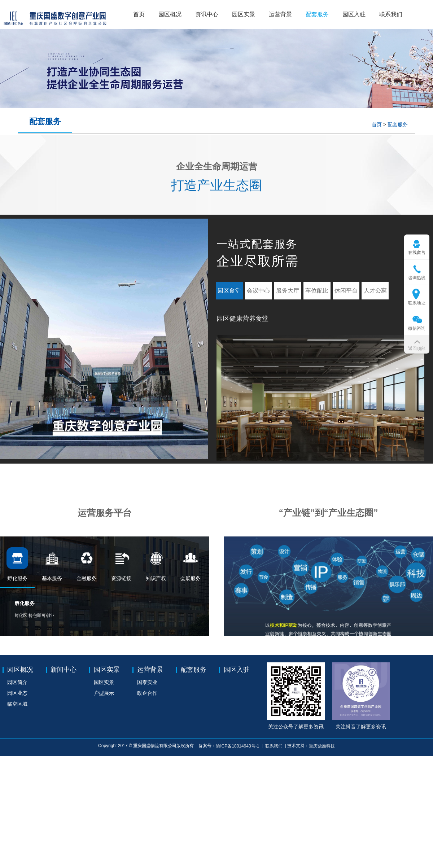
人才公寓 (375, 291)
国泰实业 (147, 682)
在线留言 (417, 253)
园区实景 (244, 14)
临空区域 (17, 704)
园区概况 (170, 14)
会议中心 (258, 291)
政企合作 (147, 693)
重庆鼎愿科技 (322, 746)
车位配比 (317, 291)
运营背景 (280, 14)
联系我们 (391, 14)
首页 (139, 14)
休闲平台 (346, 291)
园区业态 (17, 693)
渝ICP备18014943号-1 (238, 746)
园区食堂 (229, 291)
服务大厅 (288, 291)
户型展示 (104, 693)
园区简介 (17, 682)
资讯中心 (207, 14)
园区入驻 (354, 14)
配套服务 (317, 14)
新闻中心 (64, 670)
